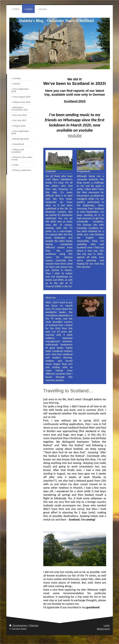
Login (107, 626)
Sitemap (34, 626)
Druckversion (19, 626)
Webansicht (103, 629)
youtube (75, 135)
